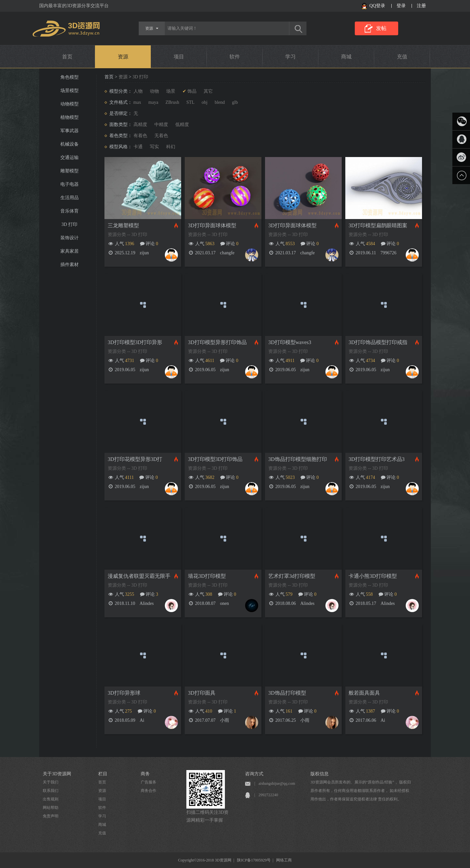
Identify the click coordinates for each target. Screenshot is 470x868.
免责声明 (51, 816)
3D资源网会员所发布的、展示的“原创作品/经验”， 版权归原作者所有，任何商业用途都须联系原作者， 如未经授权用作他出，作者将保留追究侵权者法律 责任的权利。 (361, 791)
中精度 (161, 125)
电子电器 (70, 184)
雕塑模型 (70, 171)
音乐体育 (70, 211)
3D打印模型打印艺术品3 (377, 459)
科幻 (171, 147)
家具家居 (70, 251)
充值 (402, 57)
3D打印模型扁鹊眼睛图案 (378, 225)
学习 (290, 57)
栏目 (103, 774)
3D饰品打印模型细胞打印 (298, 459)
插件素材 (70, 265)
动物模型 (70, 104)
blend (220, 102)
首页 (67, 57)
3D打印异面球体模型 (212, 225)
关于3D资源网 (57, 774)
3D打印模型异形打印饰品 (217, 342)
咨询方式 (254, 774)
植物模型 (70, 117)
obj (205, 102)
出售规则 (51, 799)
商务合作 (149, 791)
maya (153, 102)
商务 (145, 774)
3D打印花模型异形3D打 (135, 459)
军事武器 (70, 131)
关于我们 (51, 782)
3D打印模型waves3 (290, 342)
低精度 (182, 125)
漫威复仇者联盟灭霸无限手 (139, 576)
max (137, 102)
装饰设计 (70, 238)
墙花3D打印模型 (207, 576)
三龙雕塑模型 (123, 225)
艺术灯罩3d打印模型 (292, 576)
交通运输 (70, 158)
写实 (154, 147)
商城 (346, 57)
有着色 (140, 136)
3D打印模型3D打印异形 (135, 342)
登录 (401, 6)
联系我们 (51, 791)
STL (190, 102)
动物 (154, 91)
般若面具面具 (364, 693)
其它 (208, 91)
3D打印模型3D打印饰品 (215, 459)
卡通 (138, 147)
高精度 (140, 125)
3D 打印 (69, 224)
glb (235, 102)
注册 (421, 6)
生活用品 (70, 198)
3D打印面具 (202, 693)
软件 (235, 57)
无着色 (161, 136)
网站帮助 (51, 808)
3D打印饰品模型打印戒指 (378, 342)
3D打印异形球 (124, 693)
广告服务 (149, 782)
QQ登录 (377, 6)
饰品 (192, 91)
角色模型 (70, 77)
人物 (138, 91)
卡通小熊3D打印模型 (373, 576)
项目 (179, 57)
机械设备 (70, 144)
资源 (123, 57)
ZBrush (172, 102)
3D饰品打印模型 (287, 693)
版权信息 (320, 774)
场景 (171, 91)
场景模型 (70, 91)
